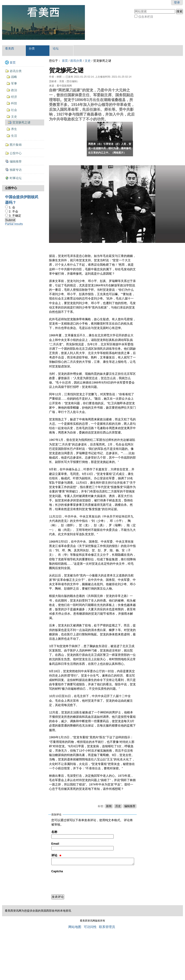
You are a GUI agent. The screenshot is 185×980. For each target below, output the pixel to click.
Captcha (57, 871)
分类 (32, 48)
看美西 (10, 48)
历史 (118, 806)
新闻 (109, 806)
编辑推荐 (130, 806)
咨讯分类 (76, 61)
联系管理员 (107, 927)
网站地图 (75, 927)
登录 (177, 2)
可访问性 (90, 927)
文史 (88, 61)
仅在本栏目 (146, 17)
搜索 (134, 9)
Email (55, 844)
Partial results (14, 224)
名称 (54, 832)
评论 (56, 855)
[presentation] (86, 883)
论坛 (56, 48)
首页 (65, 61)
